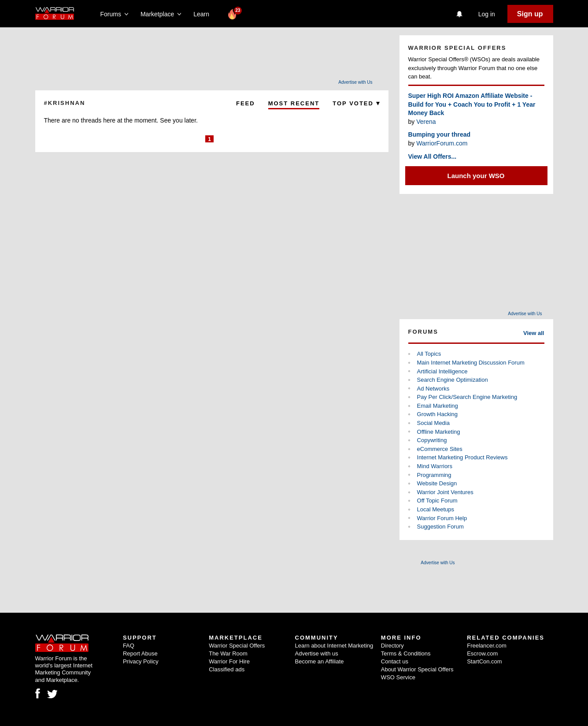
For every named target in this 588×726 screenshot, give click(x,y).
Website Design (437, 483)
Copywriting (432, 440)
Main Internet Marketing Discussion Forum (471, 363)
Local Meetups (436, 509)
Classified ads (227, 669)
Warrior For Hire (229, 661)
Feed (246, 103)
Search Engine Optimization (453, 380)
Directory (392, 646)
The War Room (228, 653)
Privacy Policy (141, 661)
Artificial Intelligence (442, 371)
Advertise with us (317, 653)
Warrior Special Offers (237, 646)
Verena (426, 122)
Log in (487, 14)
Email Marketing (438, 406)
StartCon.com (484, 661)
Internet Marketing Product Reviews (462, 457)
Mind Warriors (435, 466)
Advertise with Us (355, 82)
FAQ (129, 646)
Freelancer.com (487, 646)
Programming (434, 475)
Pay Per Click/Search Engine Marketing (467, 397)
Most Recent (294, 103)
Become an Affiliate (320, 661)
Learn (204, 14)
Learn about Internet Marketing (334, 646)
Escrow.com (482, 653)
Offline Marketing (439, 432)
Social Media (433, 423)
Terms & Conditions (406, 653)
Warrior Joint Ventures (445, 492)
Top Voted (356, 103)
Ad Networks (433, 389)
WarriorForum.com (442, 143)
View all (534, 333)
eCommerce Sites (440, 449)
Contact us (395, 661)
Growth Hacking (437, 414)
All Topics (429, 354)
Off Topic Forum (437, 501)
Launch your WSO (476, 176)
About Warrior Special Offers (417, 669)
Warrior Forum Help (442, 518)
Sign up (530, 14)
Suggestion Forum (440, 527)
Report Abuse (140, 653)
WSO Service (398, 677)
